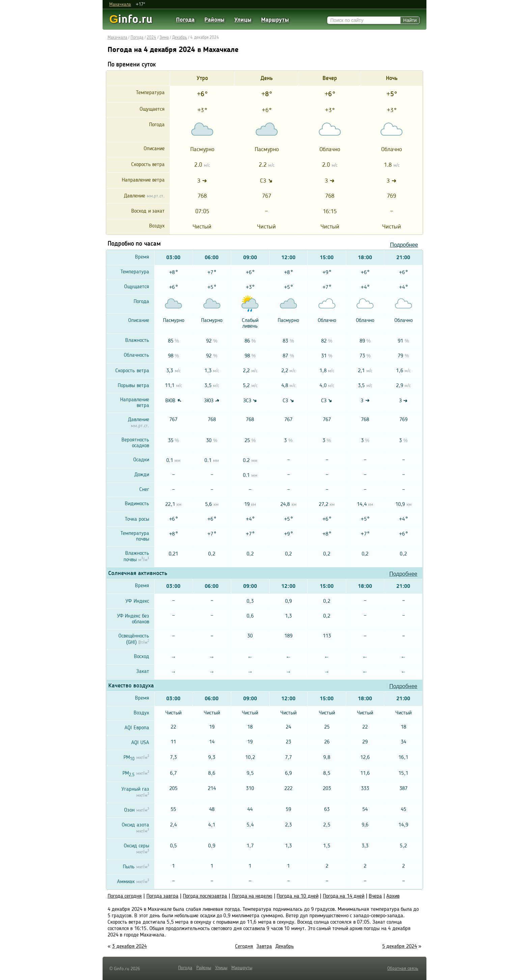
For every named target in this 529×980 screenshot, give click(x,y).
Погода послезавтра (205, 896)
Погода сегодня (125, 896)
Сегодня (244, 947)
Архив (393, 896)
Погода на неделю (252, 896)
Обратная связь (403, 969)
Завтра (264, 947)
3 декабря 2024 (129, 947)
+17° (140, 4)
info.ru (131, 19)
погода (232, 909)
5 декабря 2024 (400, 947)
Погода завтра (162, 896)
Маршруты (275, 20)
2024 (151, 38)
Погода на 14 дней (344, 896)
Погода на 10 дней (297, 896)
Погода (185, 20)
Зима (164, 38)
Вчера (375, 896)
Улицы (243, 20)
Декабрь (179, 38)
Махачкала (120, 4)
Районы (214, 20)
